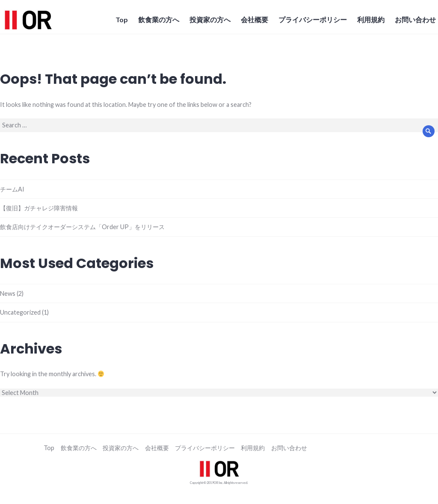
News (8, 293)
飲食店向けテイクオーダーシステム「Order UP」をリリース (82, 227)
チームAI (12, 189)
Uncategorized (20, 312)
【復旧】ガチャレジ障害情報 (39, 208)
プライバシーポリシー (313, 19)
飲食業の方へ (159, 19)
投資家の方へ (210, 19)
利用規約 (371, 19)
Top (122, 19)
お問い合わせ (415, 19)
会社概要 (255, 19)
